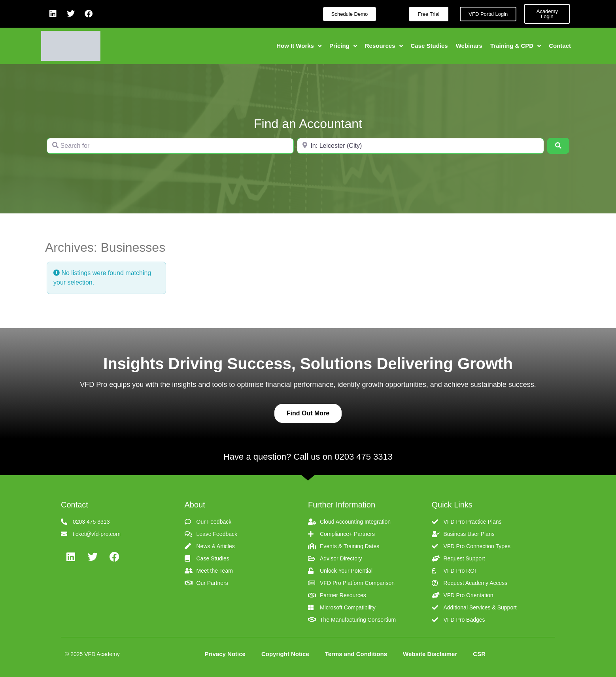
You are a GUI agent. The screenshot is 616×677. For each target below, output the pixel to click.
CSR (479, 654)
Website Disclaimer (430, 654)
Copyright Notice (285, 654)
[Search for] (170, 146)
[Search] (558, 146)
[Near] (420, 146)
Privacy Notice (225, 654)
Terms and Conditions (356, 654)
